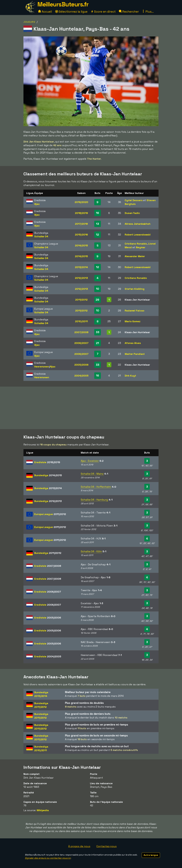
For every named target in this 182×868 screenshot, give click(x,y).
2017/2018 (81, 224)
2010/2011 (81, 321)
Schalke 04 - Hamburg (94, 500)
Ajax (37, 204)
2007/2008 (81, 332)
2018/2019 (81, 213)
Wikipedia (43, 810)
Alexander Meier (135, 256)
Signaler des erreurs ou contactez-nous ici (48, 858)
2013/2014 (81, 267)
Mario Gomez (133, 321)
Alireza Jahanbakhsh (138, 224)
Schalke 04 (41, 236)
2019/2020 (81, 202)
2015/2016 (81, 235)
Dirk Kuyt (130, 376)
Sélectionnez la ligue (71, 12)
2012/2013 (81, 278)
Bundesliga (48, 475)
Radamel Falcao (135, 311)
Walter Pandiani (135, 354)
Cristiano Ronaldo (136, 244)
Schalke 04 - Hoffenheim (96, 487)
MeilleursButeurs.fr (63, 4)
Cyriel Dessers (134, 200)
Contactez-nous (106, 846)
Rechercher (129, 12)
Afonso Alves (133, 343)
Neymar (141, 247)
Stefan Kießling (135, 289)
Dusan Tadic (132, 213)
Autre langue (151, 855)
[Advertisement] (91, 408)
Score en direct (103, 12)
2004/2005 (81, 376)
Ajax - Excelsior (90, 461)
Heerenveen (42, 367)
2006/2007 (81, 343)
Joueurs (29, 22)
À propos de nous (79, 846)
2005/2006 (81, 365)
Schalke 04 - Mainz (92, 474)
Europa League (50, 514)
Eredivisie (47, 462)
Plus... (148, 12)
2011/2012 (81, 300)
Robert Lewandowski (138, 235)
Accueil (45, 12)
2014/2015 (81, 245)
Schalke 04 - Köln (91, 551)
